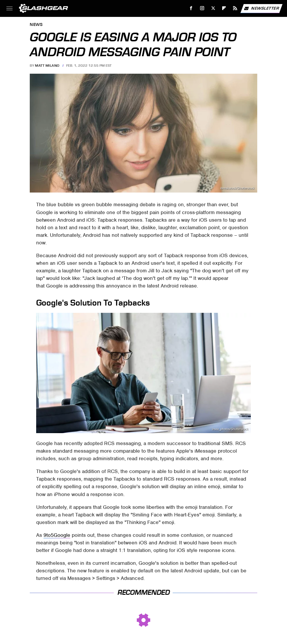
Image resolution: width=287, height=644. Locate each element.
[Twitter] (213, 8)
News (36, 25)
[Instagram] (202, 8)
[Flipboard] (224, 8)
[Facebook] (191, 8)
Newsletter (261, 8)
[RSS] (235, 8)
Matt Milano (47, 66)
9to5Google (57, 535)
